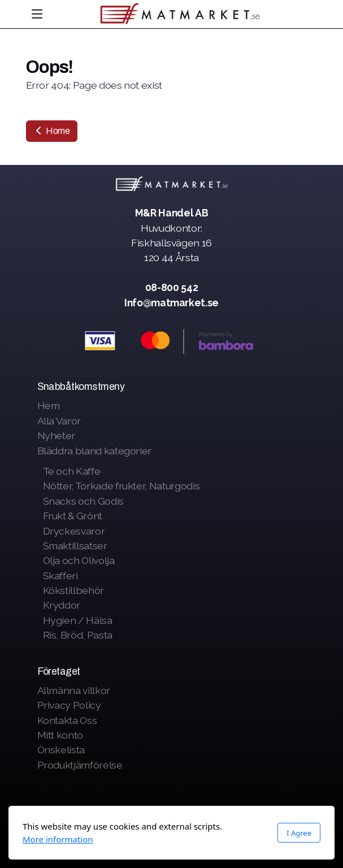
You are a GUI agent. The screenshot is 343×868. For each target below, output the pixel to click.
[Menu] (37, 14)
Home (52, 131)
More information (58, 839)
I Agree (299, 833)
